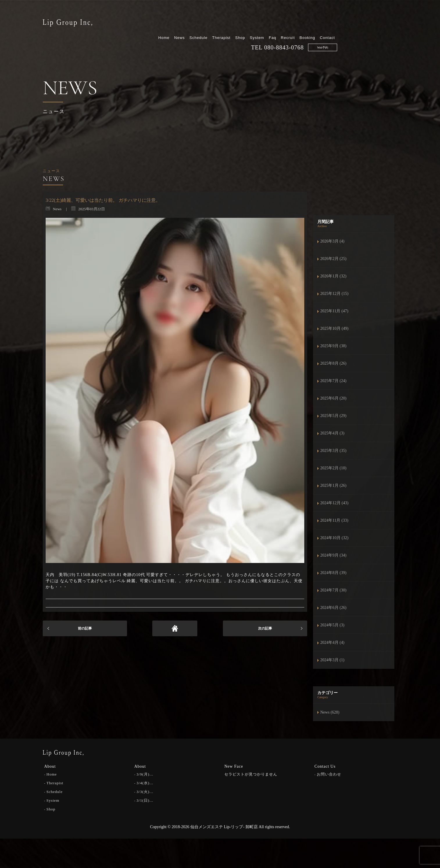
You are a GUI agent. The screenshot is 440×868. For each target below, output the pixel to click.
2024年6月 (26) (333, 608)
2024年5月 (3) (332, 625)
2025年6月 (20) (333, 398)
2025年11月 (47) (334, 311)
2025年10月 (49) (334, 328)
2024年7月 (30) (333, 590)
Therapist (281, 20)
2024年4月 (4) (332, 642)
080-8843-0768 (344, 29)
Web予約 (383, 30)
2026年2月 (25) (333, 259)
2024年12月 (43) (334, 503)
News (240, 20)
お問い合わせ (329, 774)
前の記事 (85, 628)
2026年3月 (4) (332, 241)
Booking (367, 20)
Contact (387, 20)
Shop (300, 20)
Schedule (258, 20)
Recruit (348, 20)
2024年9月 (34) (333, 555)
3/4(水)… (145, 783)
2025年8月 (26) (333, 363)
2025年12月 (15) (334, 294)
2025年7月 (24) (333, 381)
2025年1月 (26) (333, 485)
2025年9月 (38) (333, 346)
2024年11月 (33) (334, 520)
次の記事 (265, 628)
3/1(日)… (145, 800)
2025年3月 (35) (333, 451)
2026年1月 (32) (333, 276)
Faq (333, 20)
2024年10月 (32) (334, 538)
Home (224, 20)
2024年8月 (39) (333, 573)
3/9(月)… (145, 774)
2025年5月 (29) (333, 416)
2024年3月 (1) (332, 660)
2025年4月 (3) (332, 433)
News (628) (330, 712)
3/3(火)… (145, 792)
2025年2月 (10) (333, 468)
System (317, 20)
